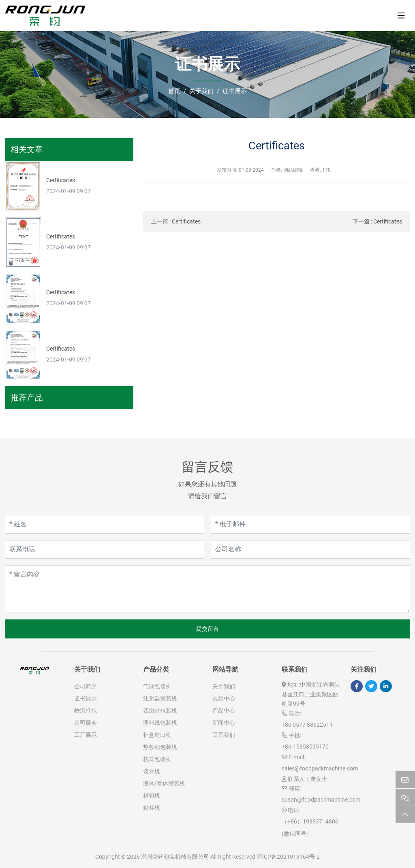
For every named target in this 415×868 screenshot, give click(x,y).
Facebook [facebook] (357, 686)
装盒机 (152, 771)
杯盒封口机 (157, 735)
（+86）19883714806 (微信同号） (310, 828)
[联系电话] (105, 549)
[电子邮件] (310, 524)
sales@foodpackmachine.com (320, 768)
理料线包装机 (160, 723)
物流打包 (86, 711)
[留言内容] (207, 589)
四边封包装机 (160, 711)
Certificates (186, 221)
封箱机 (152, 796)
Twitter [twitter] (371, 686)
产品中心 (224, 711)
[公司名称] (310, 549)
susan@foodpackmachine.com (321, 800)
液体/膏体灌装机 (164, 783)
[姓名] (105, 524)
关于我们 (224, 686)
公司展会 (86, 723)
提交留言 (207, 629)
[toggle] (401, 16)
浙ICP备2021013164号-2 (288, 857)
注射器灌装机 (160, 698)
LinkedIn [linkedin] (386, 686)
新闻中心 (224, 723)
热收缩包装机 (160, 747)
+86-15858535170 (305, 747)
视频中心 (224, 698)
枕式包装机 (157, 759)
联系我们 (224, 735)
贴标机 (152, 808)
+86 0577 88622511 (307, 725)
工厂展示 (86, 735)
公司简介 (86, 686)
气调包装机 (157, 686)
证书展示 (86, 698)
